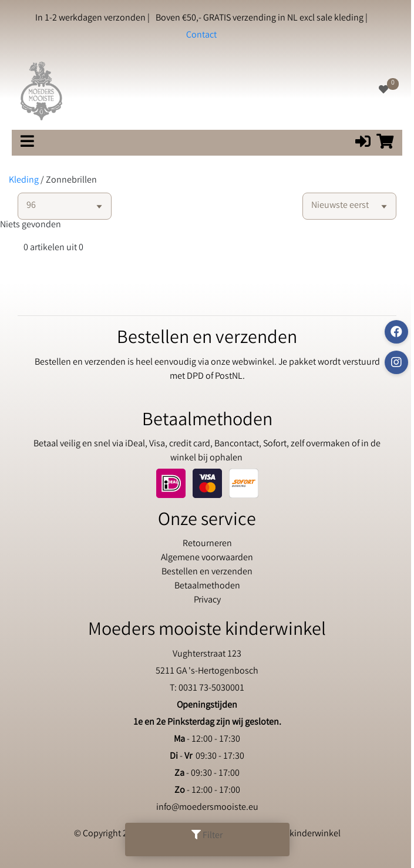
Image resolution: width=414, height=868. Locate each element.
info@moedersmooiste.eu (207, 808)
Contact (201, 36)
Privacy (207, 600)
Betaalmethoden (207, 586)
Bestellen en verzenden (207, 572)
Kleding (24, 181)
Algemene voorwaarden (207, 558)
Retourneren (207, 544)
